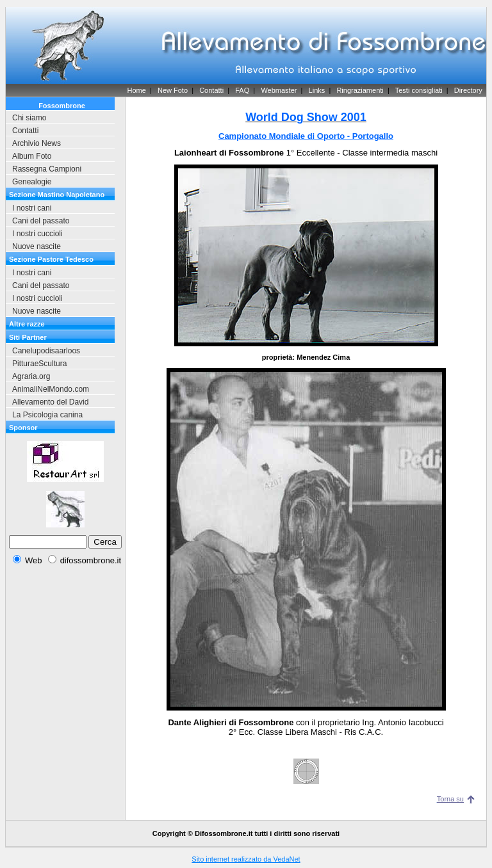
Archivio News (37, 143)
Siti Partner (28, 337)
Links (317, 90)
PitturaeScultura (39, 364)
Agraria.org (31, 376)
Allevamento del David (50, 402)
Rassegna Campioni (47, 169)
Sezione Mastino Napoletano (57, 195)
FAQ (242, 90)
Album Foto (32, 156)
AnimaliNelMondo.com (51, 389)
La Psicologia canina (47, 415)
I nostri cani (32, 208)
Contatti (211, 90)
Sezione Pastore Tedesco (51, 259)
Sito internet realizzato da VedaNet (246, 859)
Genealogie (32, 182)
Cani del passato (41, 221)
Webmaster (279, 90)
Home (136, 90)
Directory (468, 90)
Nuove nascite (37, 246)
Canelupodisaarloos (46, 351)
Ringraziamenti (360, 90)
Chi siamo (29, 118)
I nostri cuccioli (37, 234)
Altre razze (27, 324)
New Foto (173, 90)
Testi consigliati (419, 90)
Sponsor (23, 428)
